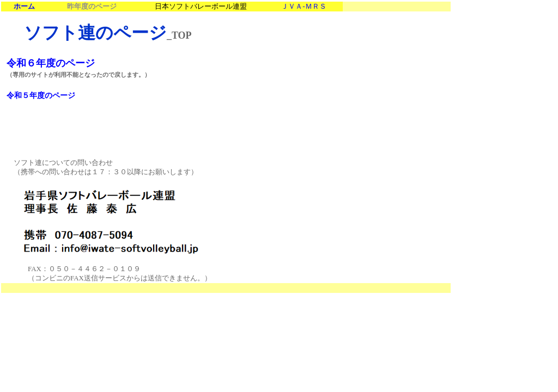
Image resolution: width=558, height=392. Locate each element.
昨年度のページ (92, 7)
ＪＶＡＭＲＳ (304, 6)
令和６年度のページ (51, 63)
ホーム (24, 7)
